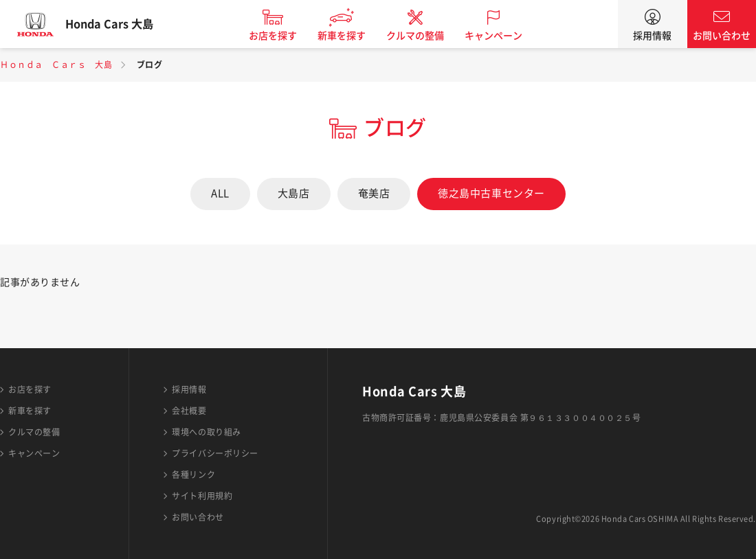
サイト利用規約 (202, 496)
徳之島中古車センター (491, 193)
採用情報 (652, 36)
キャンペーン (504, 36)
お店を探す (284, 36)
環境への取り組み (206, 432)
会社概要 (189, 411)
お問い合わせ (722, 36)
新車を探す (353, 36)
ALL (220, 193)
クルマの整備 (426, 36)
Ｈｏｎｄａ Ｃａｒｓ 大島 (56, 65)
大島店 (294, 193)
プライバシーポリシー (215, 453)
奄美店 (374, 193)
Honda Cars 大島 (120, 24)
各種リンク (193, 475)
